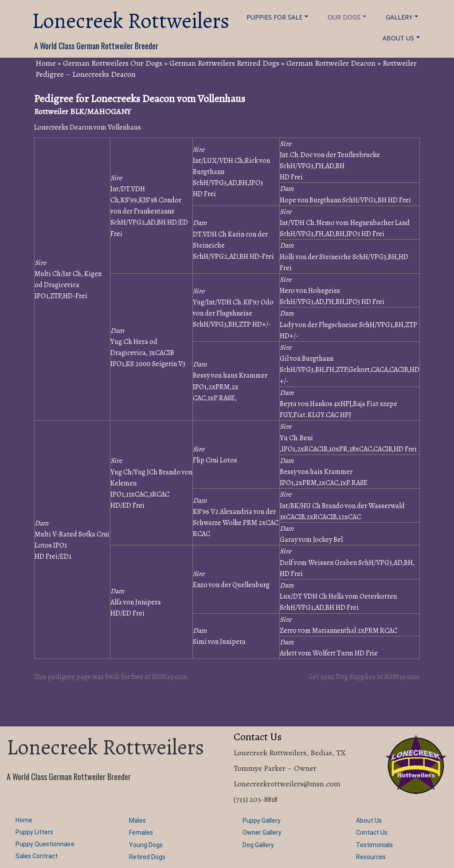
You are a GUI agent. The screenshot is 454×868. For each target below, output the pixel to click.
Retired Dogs (147, 857)
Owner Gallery (262, 832)
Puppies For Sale (277, 17)
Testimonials (374, 845)
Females (141, 832)
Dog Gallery (258, 845)
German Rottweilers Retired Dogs (224, 63)
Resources (371, 857)
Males (137, 821)
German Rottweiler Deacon (331, 63)
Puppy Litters (34, 832)
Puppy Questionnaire (45, 844)
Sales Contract (37, 856)
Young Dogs (146, 845)
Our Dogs (347, 17)
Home (46, 63)
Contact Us (372, 832)
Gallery (402, 17)
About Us (401, 38)
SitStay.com (170, 677)
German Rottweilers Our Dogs (113, 63)
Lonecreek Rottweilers (131, 21)
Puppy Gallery (262, 821)
